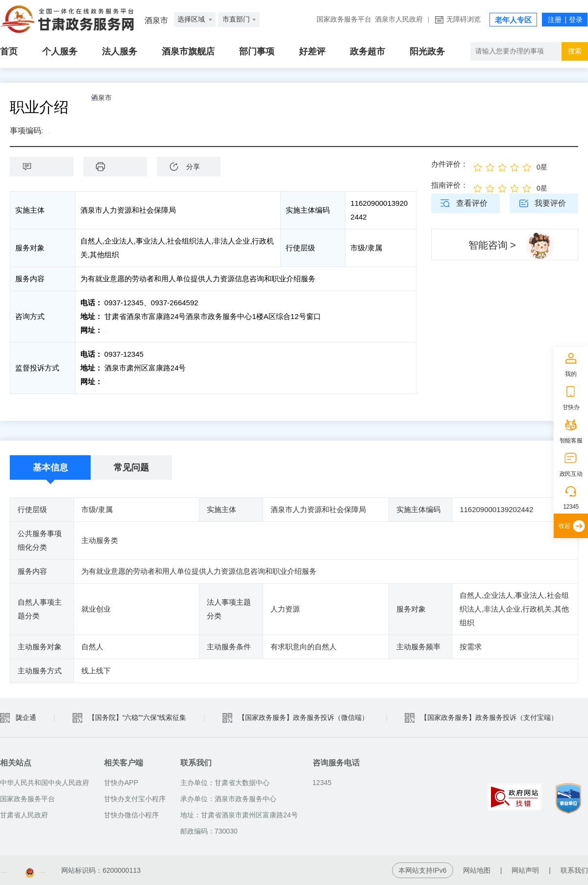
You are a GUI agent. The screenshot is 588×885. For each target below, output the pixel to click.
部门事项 (257, 51)
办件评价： (450, 164)
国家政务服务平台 (344, 19)
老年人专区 (513, 20)
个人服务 (60, 51)
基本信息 (50, 467)
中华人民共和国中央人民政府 (45, 783)
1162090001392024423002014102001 (106, 131)
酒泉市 (125, 107)
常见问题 (131, 467)
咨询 (47, 166)
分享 (193, 167)
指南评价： (450, 185)
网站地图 (477, 870)
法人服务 (120, 51)
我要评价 (550, 203)
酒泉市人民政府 (399, 19)
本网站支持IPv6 (422, 870)
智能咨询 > (492, 245)
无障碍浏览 (464, 19)
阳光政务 (427, 51)
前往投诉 (119, 381)
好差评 (312, 51)
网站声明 (525, 870)
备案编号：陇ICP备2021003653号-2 (55, 870)
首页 (9, 51)
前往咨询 (119, 330)
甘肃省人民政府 (24, 815)
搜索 (575, 51)
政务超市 (367, 51)
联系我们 (574, 870)
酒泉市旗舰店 (188, 51)
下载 (120, 166)
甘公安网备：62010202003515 (184, 870)
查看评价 (472, 203)
